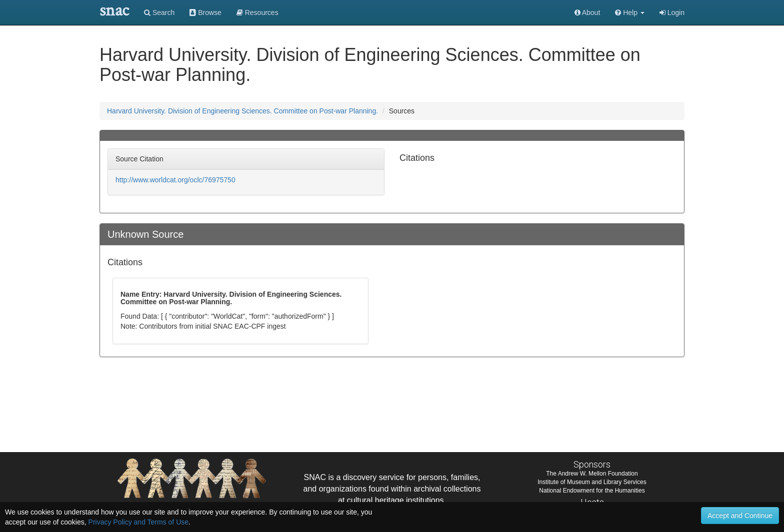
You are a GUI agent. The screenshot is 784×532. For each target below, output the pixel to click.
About (587, 12)
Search (159, 12)
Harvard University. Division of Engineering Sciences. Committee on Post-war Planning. (242, 111)
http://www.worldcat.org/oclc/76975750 (175, 180)
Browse (205, 12)
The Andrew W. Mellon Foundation (592, 474)
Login (672, 12)
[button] (630, 12)
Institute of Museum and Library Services (592, 482)
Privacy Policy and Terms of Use (138, 522)
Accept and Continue (740, 516)
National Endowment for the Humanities (592, 491)
